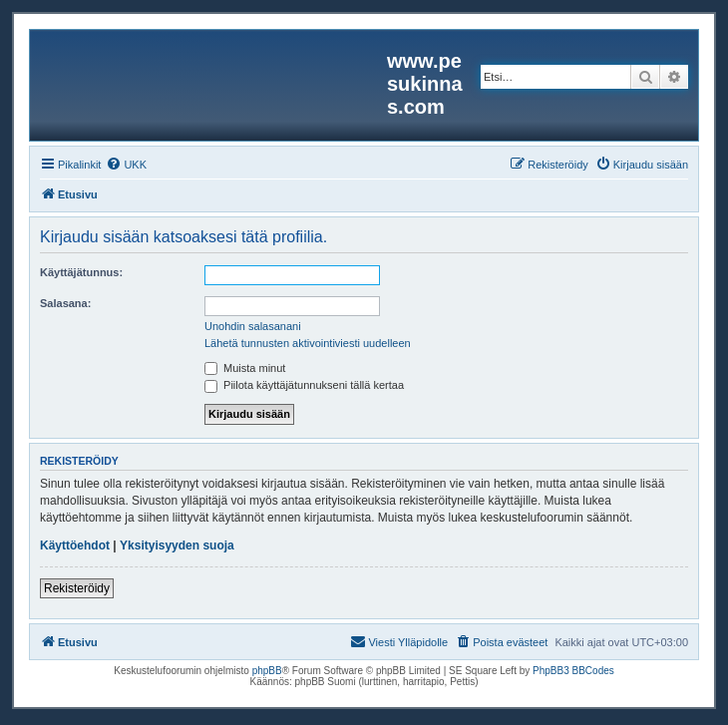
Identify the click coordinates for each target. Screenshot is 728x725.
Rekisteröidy (77, 588)
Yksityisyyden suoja (177, 545)
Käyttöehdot (75, 545)
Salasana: (65, 303)
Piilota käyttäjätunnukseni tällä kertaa (304, 385)
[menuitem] (126, 165)
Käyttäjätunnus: (81, 272)
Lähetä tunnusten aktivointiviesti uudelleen (308, 343)
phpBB (267, 671)
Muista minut (245, 368)
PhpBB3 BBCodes (573, 671)
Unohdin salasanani (253, 326)
